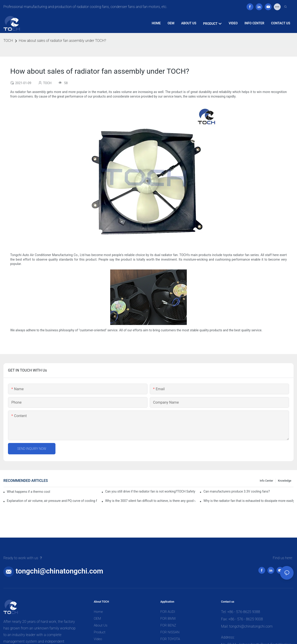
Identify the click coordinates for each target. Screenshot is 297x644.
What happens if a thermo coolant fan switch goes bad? (29, 492)
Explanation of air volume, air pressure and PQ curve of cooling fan (52, 501)
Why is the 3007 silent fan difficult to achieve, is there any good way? (150, 501)
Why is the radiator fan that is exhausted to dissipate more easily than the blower (248, 501)
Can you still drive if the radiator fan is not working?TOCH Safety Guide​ (150, 491)
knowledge (285, 481)
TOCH (8, 41)
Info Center (266, 481)
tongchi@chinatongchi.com (59, 571)
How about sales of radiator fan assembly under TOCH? (62, 41)
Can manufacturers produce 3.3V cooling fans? (237, 491)
